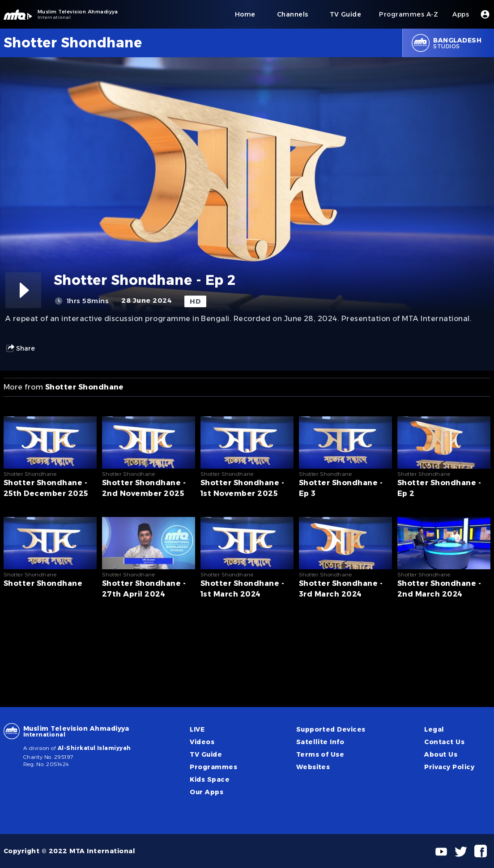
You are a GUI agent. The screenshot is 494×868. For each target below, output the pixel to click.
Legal (434, 729)
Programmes (213, 767)
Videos (202, 742)
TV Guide (206, 754)
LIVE (197, 729)
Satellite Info (320, 742)
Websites (313, 767)
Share (20, 348)
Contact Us (444, 742)
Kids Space (210, 779)
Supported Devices (331, 729)
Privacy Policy (449, 767)
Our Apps (207, 792)
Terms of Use (320, 754)
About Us (441, 754)
